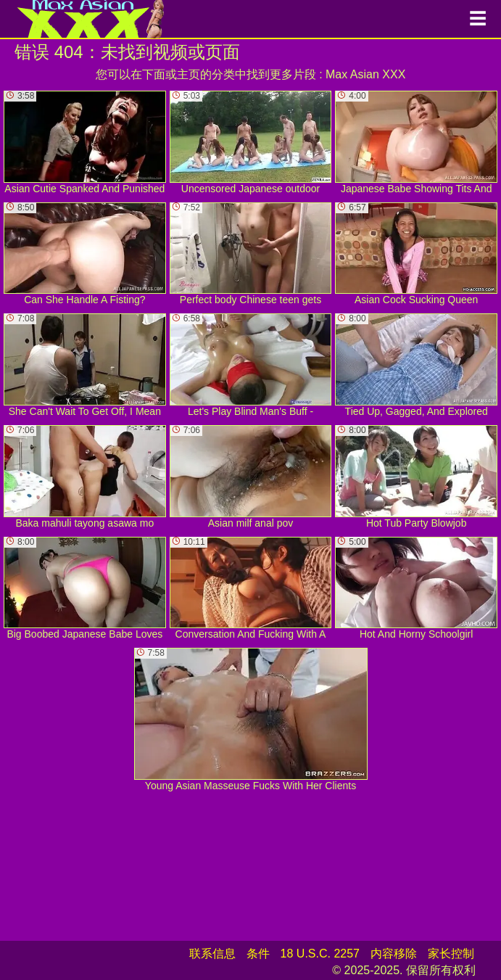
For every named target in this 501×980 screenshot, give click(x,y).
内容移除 (394, 954)
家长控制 (451, 954)
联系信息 (212, 954)
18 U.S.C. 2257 (320, 954)
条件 (258, 954)
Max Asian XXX (365, 74)
